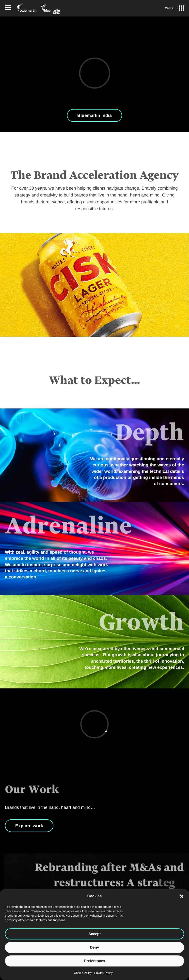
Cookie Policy (83, 973)
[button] (182, 896)
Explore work (29, 829)
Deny (95, 947)
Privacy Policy (103, 973)
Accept (94, 934)
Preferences (94, 961)
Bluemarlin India (94, 115)
